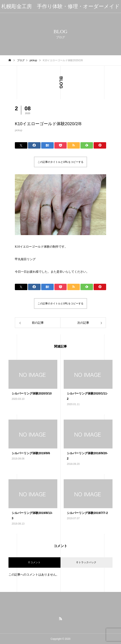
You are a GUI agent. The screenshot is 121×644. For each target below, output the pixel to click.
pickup (19, 130)
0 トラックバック (86, 562)
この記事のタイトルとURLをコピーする (60, 162)
